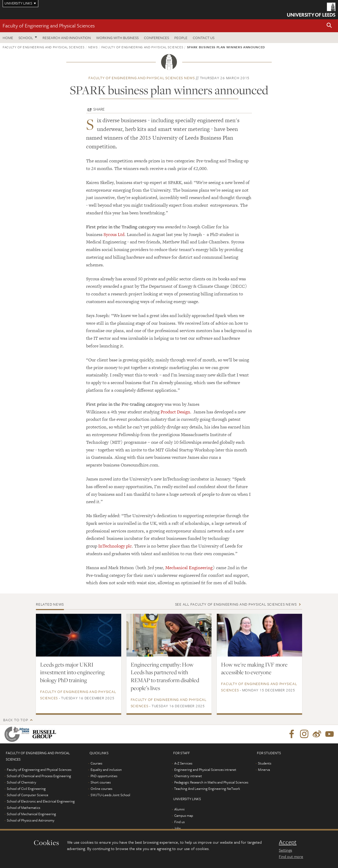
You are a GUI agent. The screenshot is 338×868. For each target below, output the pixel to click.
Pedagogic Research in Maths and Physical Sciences (211, 782)
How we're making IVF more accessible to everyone (254, 668)
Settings (285, 850)
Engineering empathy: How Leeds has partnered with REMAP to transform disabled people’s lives (165, 676)
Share (99, 109)
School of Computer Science (28, 795)
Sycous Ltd (114, 234)
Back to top (16, 720)
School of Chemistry (22, 782)
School (26, 38)
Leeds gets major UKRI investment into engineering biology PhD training (72, 672)
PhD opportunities (104, 776)
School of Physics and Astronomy (31, 820)
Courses (96, 763)
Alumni (179, 809)
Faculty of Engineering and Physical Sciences (49, 25)
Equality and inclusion (106, 770)
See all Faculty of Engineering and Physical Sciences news (236, 604)
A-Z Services (183, 763)
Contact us (204, 38)
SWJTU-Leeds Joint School (110, 795)
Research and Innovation (67, 38)
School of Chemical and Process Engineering (39, 776)
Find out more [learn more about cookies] (291, 856)
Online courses (101, 789)
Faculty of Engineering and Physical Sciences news (142, 78)
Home (8, 38)
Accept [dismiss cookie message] (288, 842)
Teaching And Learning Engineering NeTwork (207, 789)
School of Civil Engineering (26, 789)
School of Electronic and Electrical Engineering (41, 801)
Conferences (156, 38)
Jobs (177, 828)
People (181, 38)
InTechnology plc (115, 546)
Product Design (175, 412)
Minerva (264, 770)
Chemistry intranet (188, 776)
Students (265, 763)
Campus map (184, 815)
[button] (329, 26)
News (93, 47)
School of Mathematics (24, 808)
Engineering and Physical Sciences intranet (205, 770)
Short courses (101, 782)
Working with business (117, 38)
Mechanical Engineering (189, 568)
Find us (179, 822)
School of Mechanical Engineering (31, 814)
